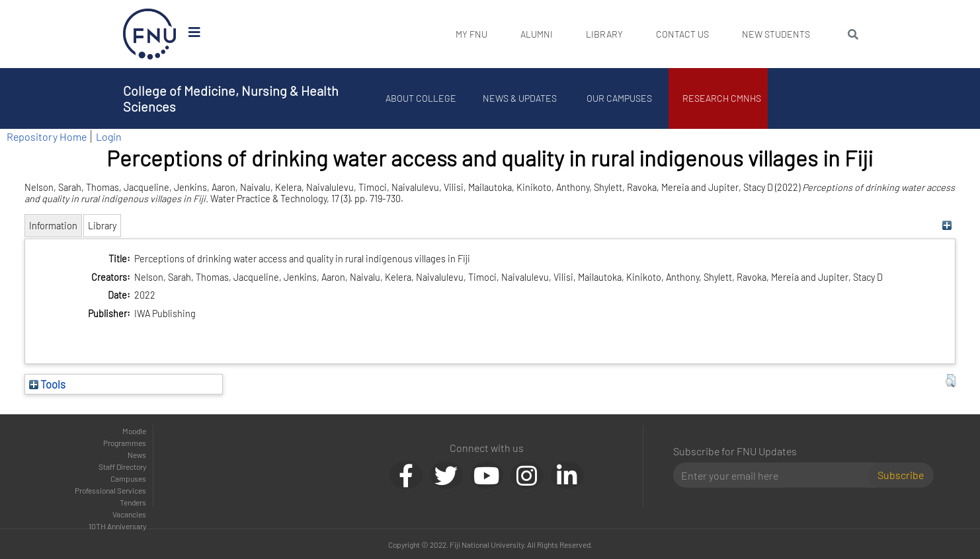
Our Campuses (619, 98)
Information (53, 226)
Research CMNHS (722, 98)
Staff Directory (122, 466)
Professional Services (110, 490)
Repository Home (47, 136)
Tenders (133, 502)
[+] (947, 226)
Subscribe (901, 475)
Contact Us (682, 34)
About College (421, 98)
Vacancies (129, 514)
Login (109, 136)
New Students (776, 34)
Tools (47, 384)
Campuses (128, 478)
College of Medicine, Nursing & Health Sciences (231, 98)
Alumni (537, 34)
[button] (951, 381)
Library (604, 34)
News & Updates (520, 98)
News (137, 455)
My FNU (471, 34)
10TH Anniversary (117, 526)
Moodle (134, 431)
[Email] (776, 475)
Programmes (125, 443)
